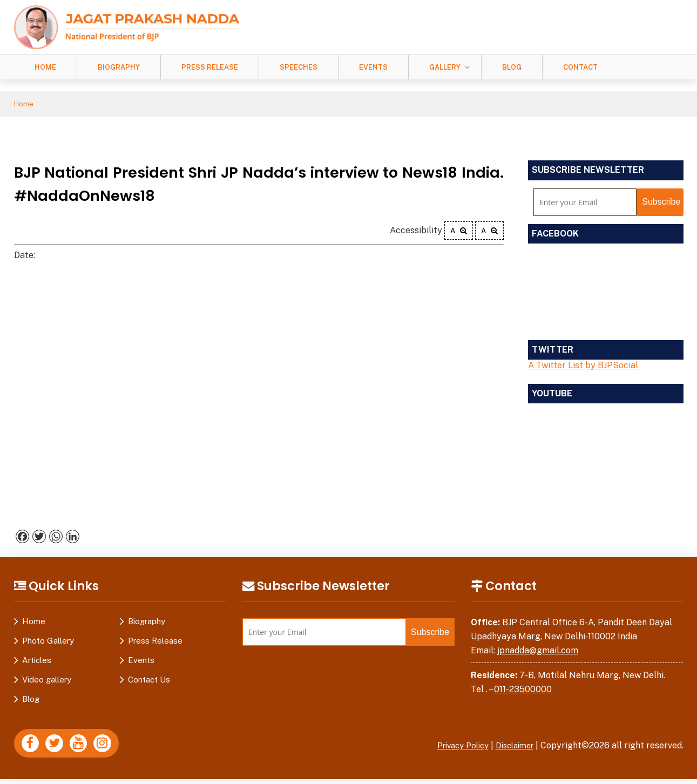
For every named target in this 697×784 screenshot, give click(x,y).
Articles (37, 662)
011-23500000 (523, 691)
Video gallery (47, 681)
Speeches (299, 67)
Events (373, 67)
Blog (512, 67)
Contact (580, 67)
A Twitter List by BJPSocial (583, 367)
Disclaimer (512, 747)
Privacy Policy (454, 747)
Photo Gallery (48, 642)
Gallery (445, 67)
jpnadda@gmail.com (538, 652)
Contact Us (149, 681)
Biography (119, 67)
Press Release (210, 67)
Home (45, 67)
